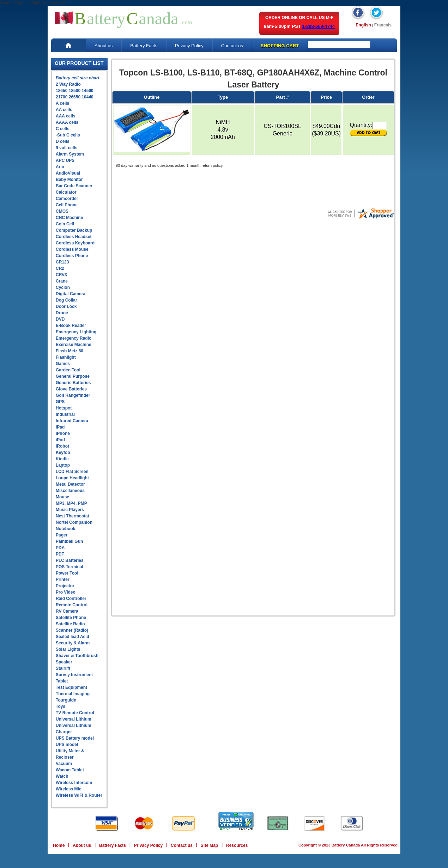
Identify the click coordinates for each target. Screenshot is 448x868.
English (363, 25)
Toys (60, 706)
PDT (60, 554)
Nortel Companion (74, 522)
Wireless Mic (69, 789)
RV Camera (67, 611)
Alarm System (70, 154)
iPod (60, 440)
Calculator (66, 192)
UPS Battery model (75, 738)
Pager (62, 535)
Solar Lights (68, 649)
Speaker (64, 662)
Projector (65, 586)
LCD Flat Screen (72, 472)
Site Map (209, 845)
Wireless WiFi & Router (79, 795)
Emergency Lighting (76, 332)
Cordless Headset (74, 237)
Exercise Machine (74, 345)
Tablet (62, 681)
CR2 (60, 268)
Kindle (62, 459)
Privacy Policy (189, 46)
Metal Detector (70, 484)
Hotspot (64, 408)
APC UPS (65, 160)
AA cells (64, 110)
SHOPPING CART (280, 46)
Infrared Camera (72, 421)
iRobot (62, 446)
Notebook (65, 529)
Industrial (65, 414)
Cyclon (63, 287)
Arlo (60, 167)
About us (104, 46)
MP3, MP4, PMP (71, 503)
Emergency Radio (74, 338)
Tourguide (66, 700)
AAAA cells (67, 122)
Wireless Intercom (74, 783)
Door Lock (66, 306)
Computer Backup (74, 230)
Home (59, 845)
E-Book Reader (71, 326)
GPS (60, 402)
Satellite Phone (71, 618)
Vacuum (64, 764)
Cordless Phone (72, 256)
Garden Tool (68, 370)
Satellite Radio (70, 624)
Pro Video (66, 592)
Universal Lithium (74, 719)
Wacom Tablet (70, 770)
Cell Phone (67, 205)
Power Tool (67, 573)
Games (63, 364)
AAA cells (66, 116)
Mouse (62, 497)
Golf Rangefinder (73, 395)
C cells (63, 129)
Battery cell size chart (77, 78)
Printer (63, 579)
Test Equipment (71, 687)
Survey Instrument (74, 675)
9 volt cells (66, 148)
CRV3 (61, 275)
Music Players (70, 510)
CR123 (62, 262)
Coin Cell (65, 224)
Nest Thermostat (72, 516)
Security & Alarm (73, 643)
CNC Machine (69, 218)
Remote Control (72, 605)
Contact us (232, 46)
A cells (62, 103)
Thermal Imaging (73, 694)
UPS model (67, 745)
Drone (62, 313)
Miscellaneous (70, 491)
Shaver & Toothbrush (77, 656)
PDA (60, 548)
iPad (60, 427)
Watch (62, 776)
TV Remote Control (75, 713)
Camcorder (67, 199)
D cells (63, 141)
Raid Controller (71, 599)
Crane (62, 281)
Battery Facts (144, 46)
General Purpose (73, 376)
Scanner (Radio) (72, 630)
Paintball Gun (69, 541)
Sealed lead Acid (72, 637)
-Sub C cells (68, 135)
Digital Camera (71, 294)
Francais (383, 25)
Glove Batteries (71, 389)
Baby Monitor (69, 180)
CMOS (62, 211)
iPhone (63, 433)
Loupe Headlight (72, 478)
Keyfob (63, 453)
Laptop (63, 465)
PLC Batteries (70, 560)
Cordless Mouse (72, 249)
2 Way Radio (68, 84)
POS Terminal (69, 567)
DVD (60, 319)
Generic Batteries (73, 383)
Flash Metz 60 (69, 351)
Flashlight (66, 357)
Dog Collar (66, 300)
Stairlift (63, 668)
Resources (237, 845)
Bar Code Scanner (74, 186)
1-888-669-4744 (318, 26)
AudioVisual (68, 173)
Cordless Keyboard (75, 243)
